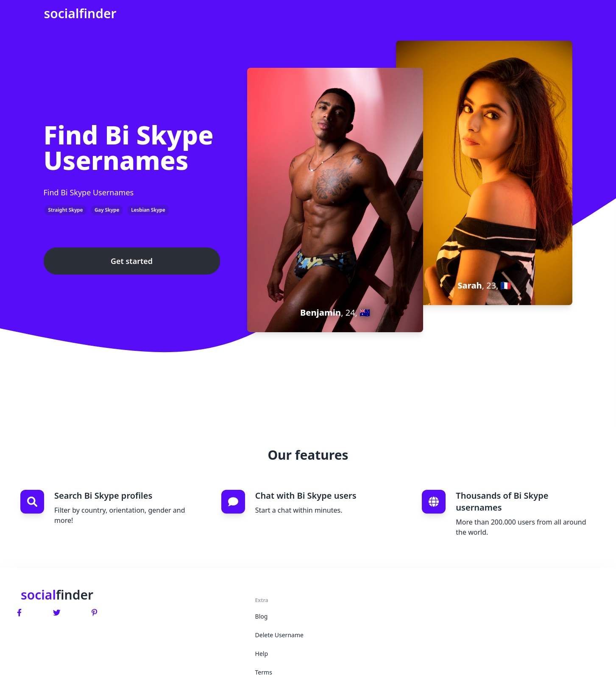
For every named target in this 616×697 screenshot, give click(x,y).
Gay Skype (107, 210)
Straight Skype (66, 210)
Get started (132, 261)
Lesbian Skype (148, 210)
